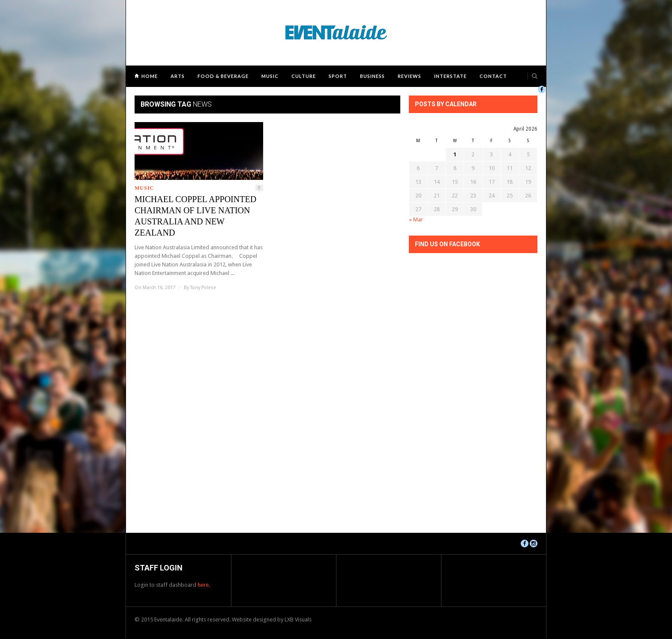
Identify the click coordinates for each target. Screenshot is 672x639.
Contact (493, 76)
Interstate (450, 76)
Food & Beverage (223, 76)
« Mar (416, 219)
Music (270, 76)
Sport (338, 76)
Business (372, 76)
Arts (178, 76)
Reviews (409, 76)
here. (204, 585)
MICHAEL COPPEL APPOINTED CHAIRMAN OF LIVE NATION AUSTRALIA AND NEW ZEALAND (195, 216)
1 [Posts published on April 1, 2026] (455, 154)
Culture (304, 76)
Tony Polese (203, 288)
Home (150, 76)
